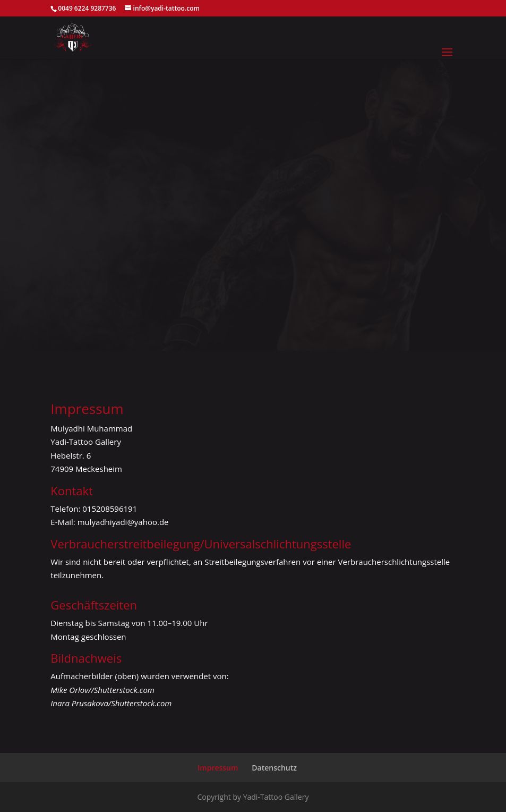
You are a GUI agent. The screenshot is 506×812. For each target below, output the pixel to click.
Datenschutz (274, 768)
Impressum (218, 768)
